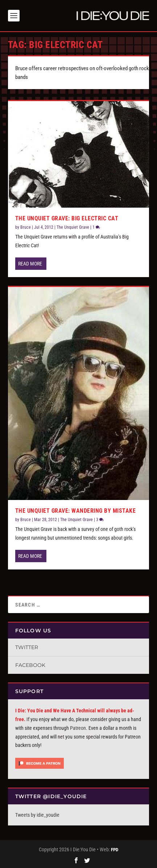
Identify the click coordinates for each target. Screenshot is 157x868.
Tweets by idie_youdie (37, 815)
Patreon (78, 728)
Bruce (26, 227)
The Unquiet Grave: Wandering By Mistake (76, 511)
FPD (115, 850)
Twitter (27, 647)
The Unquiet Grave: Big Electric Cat (67, 218)
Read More (30, 264)
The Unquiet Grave (73, 227)
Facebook (30, 665)
